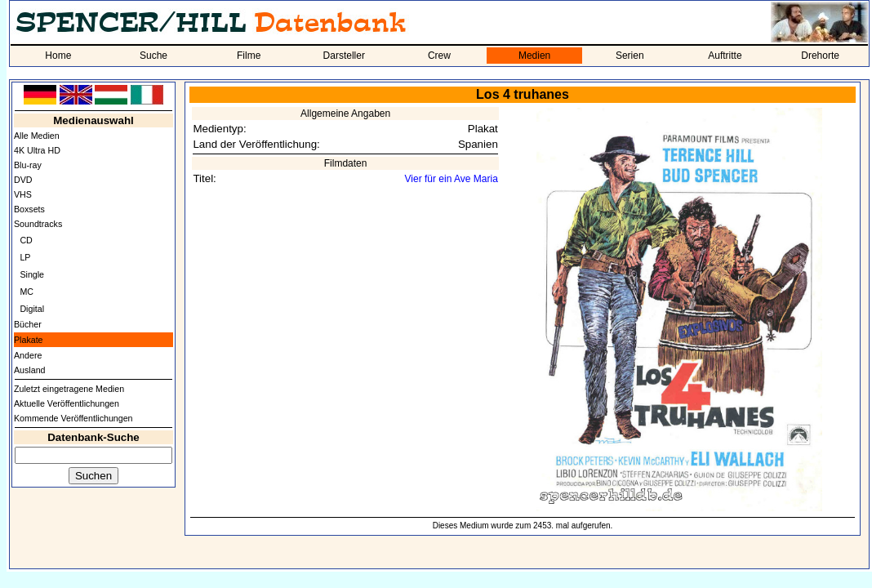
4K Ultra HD (37, 150)
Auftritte (725, 56)
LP (25, 257)
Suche (153, 56)
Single (32, 274)
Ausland (30, 370)
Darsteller (344, 56)
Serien (630, 56)
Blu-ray (28, 165)
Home (58, 56)
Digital (32, 309)
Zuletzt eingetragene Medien (69, 389)
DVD (23, 180)
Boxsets (29, 209)
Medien (534, 56)
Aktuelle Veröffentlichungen (67, 403)
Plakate (29, 340)
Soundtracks (38, 224)
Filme (249, 56)
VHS (23, 194)
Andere (28, 355)
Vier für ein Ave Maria (452, 179)
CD (26, 240)
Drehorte (820, 56)
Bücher (28, 324)
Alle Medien (37, 136)
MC (27, 292)
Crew (439, 56)
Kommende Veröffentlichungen (73, 418)
